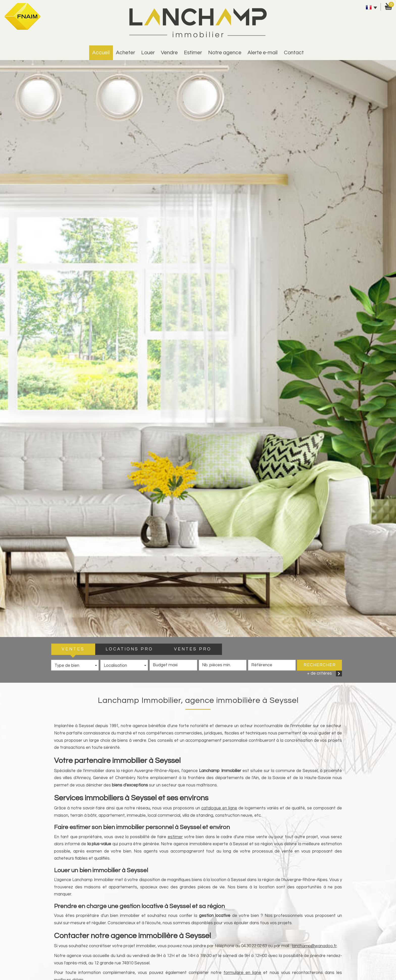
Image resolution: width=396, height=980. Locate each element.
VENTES (73, 649)
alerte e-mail (263, 53)
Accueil (101, 53)
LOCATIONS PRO (129, 649)
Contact (294, 53)
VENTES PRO (193, 649)
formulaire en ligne (242, 973)
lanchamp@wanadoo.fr (314, 946)
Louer (148, 53)
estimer (193, 53)
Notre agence (225, 53)
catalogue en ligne (219, 808)
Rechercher (320, 665)
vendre (169, 53)
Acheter (126, 53)
